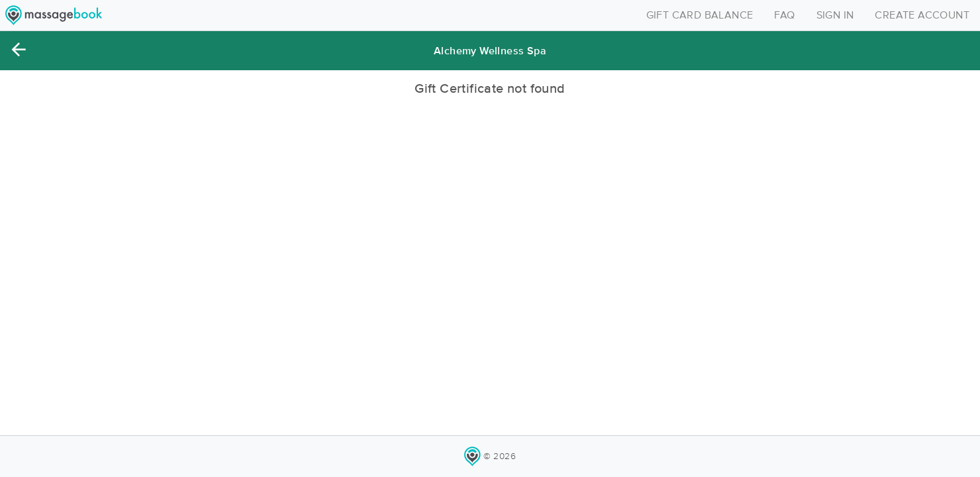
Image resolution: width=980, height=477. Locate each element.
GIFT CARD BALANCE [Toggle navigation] (700, 15)
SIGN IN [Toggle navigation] (835, 15)
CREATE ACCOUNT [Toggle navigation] (922, 15)
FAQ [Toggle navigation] (784, 15)
